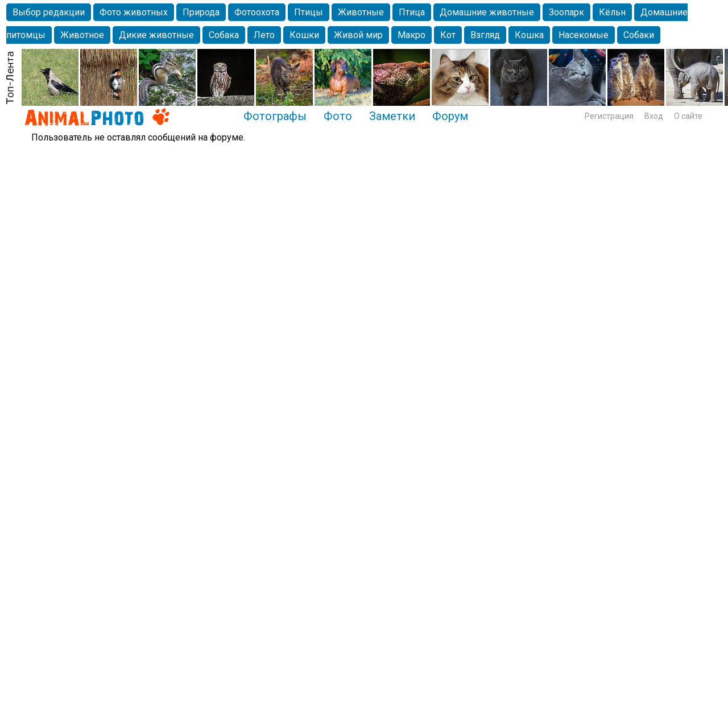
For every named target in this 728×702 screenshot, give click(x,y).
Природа (201, 12)
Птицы (309, 12)
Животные (361, 12)
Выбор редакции (49, 12)
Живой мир (358, 35)
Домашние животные (487, 12)
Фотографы (275, 116)
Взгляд (485, 35)
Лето (264, 35)
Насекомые (584, 35)
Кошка (529, 35)
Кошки (304, 35)
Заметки (392, 116)
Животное (82, 35)
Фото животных (134, 12)
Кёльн (612, 12)
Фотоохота (257, 12)
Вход (654, 116)
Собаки (639, 35)
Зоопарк (566, 12)
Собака (224, 35)
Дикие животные (156, 35)
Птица (412, 12)
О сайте (688, 116)
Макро (411, 35)
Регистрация (609, 116)
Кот (448, 35)
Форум (450, 116)
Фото (338, 116)
